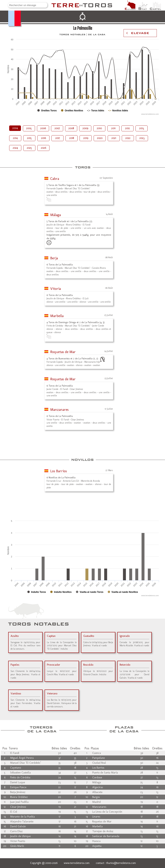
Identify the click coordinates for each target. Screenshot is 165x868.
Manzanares (59, 410)
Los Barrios (59, 471)
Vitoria (56, 289)
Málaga (56, 215)
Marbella (57, 316)
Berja (54, 258)
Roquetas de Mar (63, 352)
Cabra (55, 179)
